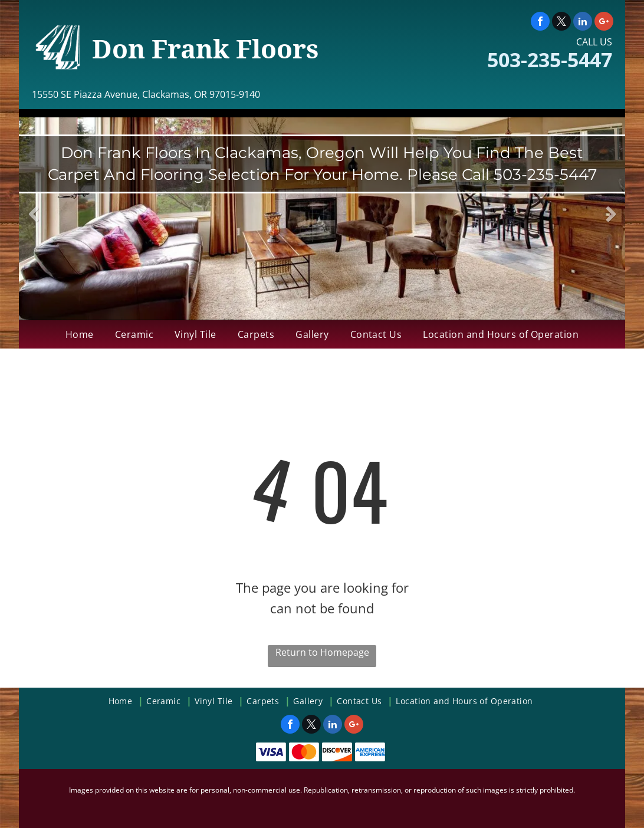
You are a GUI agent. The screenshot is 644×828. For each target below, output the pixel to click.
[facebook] (540, 23)
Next (611, 223)
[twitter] (561, 23)
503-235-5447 (550, 60)
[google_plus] (604, 23)
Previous (34, 223)
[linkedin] (583, 23)
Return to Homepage (322, 652)
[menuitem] (80, 334)
